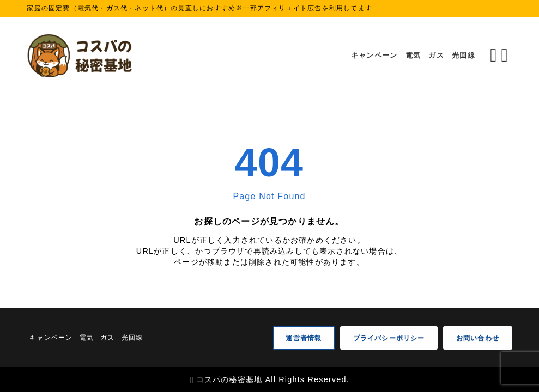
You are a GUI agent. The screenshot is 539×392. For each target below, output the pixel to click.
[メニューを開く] (506, 56)
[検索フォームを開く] (493, 56)
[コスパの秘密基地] (81, 56)
